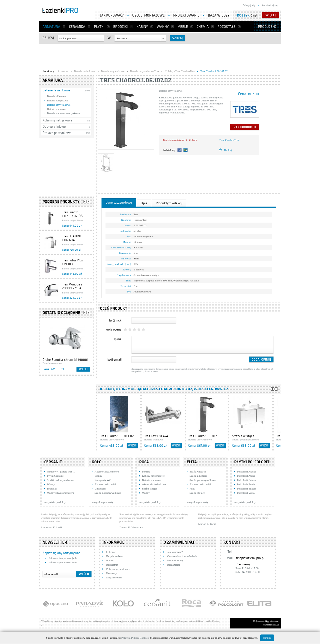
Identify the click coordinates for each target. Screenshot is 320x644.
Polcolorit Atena (246, 476)
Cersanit (53, 462)
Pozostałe (226, 27)
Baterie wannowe (57, 109)
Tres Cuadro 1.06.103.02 (117, 436)
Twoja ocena (113, 329)
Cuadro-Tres (232, 140)
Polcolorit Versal (246, 493)
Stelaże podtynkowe (57, 133)
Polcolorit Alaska (246, 471)
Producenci (268, 27)
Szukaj (48, 38)
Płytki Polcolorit (252, 462)
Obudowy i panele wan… (61, 471)
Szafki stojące (150, 489)
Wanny (163, 27)
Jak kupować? (112, 15)
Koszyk (243, 15)
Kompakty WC (103, 480)
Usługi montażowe (148, 15)
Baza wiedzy (219, 15)
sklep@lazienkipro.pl (250, 558)
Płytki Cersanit (55, 476)
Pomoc (110, 560)
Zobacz (193, 140)
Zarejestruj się (270, 5)
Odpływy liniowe (54, 127)
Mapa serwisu (114, 577)
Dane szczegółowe (119, 202)
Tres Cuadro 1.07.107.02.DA (72, 214)
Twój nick (115, 320)
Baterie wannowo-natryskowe (63, 113)
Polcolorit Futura (246, 480)
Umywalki (100, 489)
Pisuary (146, 471)
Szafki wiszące (198, 471)
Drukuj (228, 150)
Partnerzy (111, 573)
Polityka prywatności (118, 569)
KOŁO (97, 462)
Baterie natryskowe (58, 100)
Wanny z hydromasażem (60, 493)
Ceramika (77, 27)
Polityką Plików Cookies (135, 638)
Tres (221, 140)
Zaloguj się (249, 5)
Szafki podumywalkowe (60, 480)
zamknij (267, 638)
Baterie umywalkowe (59, 105)
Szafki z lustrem (198, 476)
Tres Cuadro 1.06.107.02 (136, 80)
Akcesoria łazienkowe (107, 471)
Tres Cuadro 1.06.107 (202, 436)
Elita (192, 462)
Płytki (99, 27)
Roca (144, 462)
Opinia (117, 339)
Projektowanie (186, 15)
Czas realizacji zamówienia (182, 556)
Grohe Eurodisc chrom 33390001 (65, 360)
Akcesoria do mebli (105, 484)
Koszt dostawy (175, 560)
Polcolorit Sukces (247, 489)
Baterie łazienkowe (56, 90)
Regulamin (112, 565)
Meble (183, 27)
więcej (271, 15)
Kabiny (142, 27)
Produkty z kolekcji (169, 203)
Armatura (51, 27)
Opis (144, 203)
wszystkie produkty (55, 502)
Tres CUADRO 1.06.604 (72, 238)
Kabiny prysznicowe (153, 476)
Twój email (114, 359)
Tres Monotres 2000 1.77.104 (72, 286)
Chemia (203, 27)
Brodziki (120, 27)
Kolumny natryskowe (57, 120)
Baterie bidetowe (56, 96)
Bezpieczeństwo (115, 556)
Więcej (83, 369)
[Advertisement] (160, 55)
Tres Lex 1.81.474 (156, 436)
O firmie (111, 552)
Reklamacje (174, 565)
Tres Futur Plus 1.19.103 (72, 262)
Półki (192, 489)
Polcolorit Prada (246, 484)
